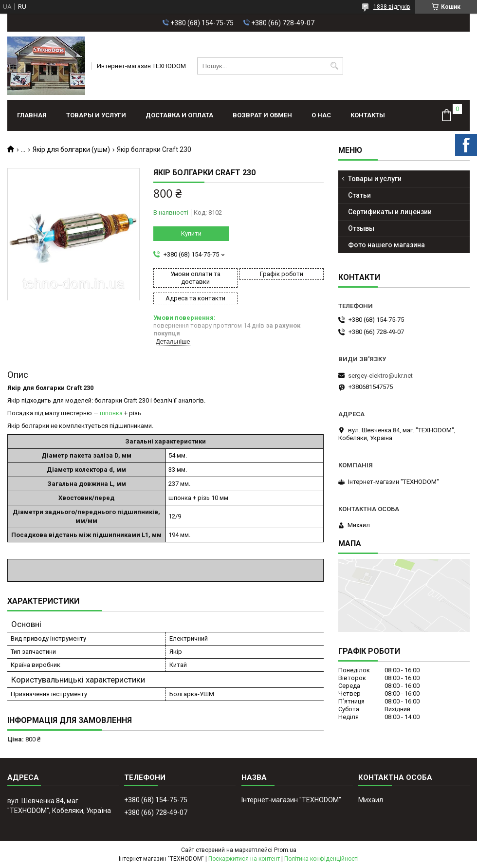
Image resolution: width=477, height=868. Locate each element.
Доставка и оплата (179, 115)
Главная (32, 115)
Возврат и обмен (262, 115)
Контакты (368, 115)
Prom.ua (285, 850)
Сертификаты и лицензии (390, 212)
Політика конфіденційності (321, 859)
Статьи (359, 195)
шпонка (111, 413)
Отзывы (361, 228)
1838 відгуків (392, 7)
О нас (321, 115)
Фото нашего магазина (386, 245)
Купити (191, 233)
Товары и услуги (96, 115)
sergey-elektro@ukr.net (380, 376)
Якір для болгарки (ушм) (71, 149)
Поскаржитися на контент (244, 859)
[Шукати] (335, 66)
